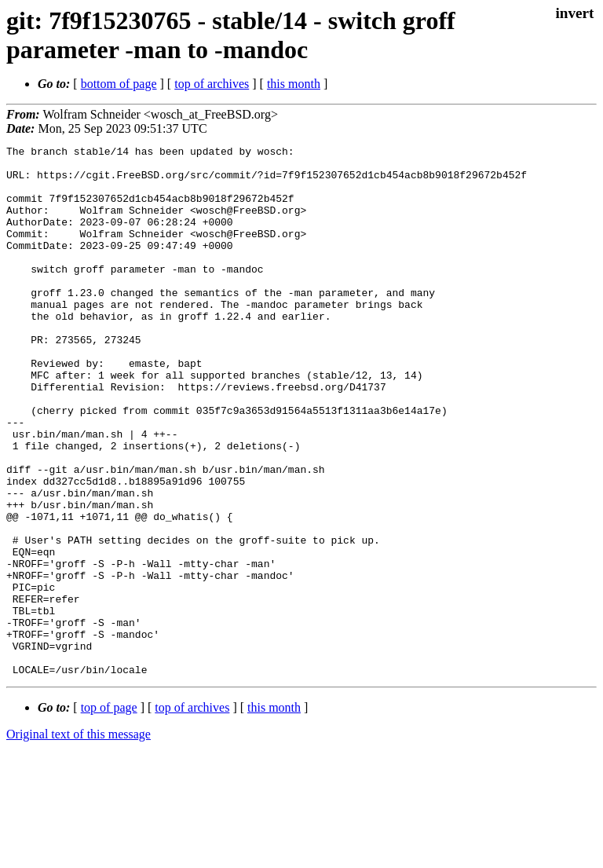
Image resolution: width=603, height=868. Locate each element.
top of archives (212, 84)
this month (294, 84)
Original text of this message (79, 840)
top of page (109, 813)
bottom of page (119, 84)
